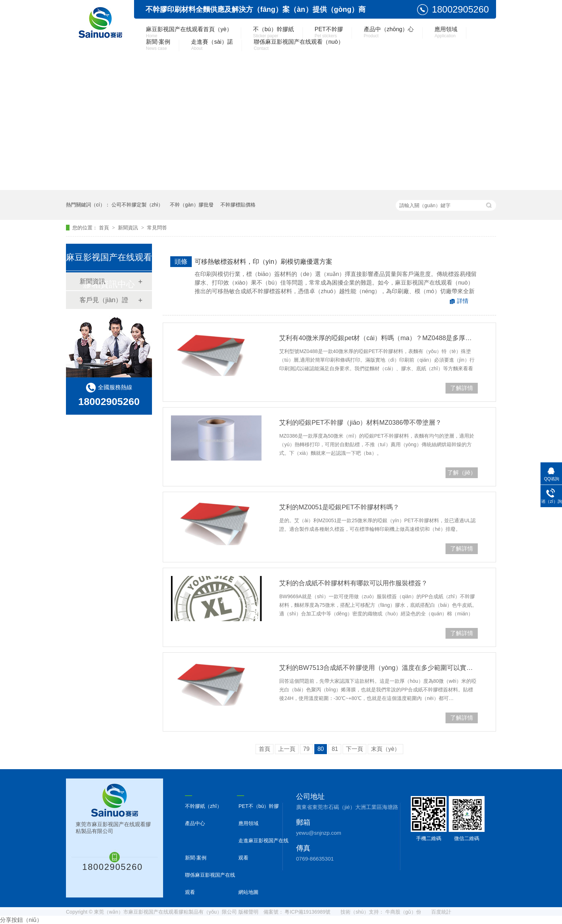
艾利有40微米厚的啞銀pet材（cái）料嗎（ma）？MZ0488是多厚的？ (378, 338)
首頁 (105, 228)
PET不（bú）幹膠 (259, 806)
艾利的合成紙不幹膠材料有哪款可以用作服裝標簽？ (353, 583)
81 (335, 749)
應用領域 (446, 32)
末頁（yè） (385, 749)
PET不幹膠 (329, 32)
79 (306, 749)
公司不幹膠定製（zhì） (137, 205)
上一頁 (287, 749)
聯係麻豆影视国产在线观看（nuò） (299, 45)
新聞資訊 (129, 228)
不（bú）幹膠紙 (273, 32)
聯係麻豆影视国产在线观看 (210, 883)
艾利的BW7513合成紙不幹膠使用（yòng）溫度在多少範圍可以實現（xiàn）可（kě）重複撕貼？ (378, 668)
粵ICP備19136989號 (308, 912)
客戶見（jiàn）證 (104, 300)
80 (321, 749)
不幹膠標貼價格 (238, 205)
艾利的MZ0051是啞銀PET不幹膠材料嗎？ (339, 507)
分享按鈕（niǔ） (21, 920)
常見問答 (157, 228)
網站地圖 (248, 892)
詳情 (463, 301)
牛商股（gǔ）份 (403, 912)
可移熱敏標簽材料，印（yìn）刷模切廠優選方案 (263, 262)
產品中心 (195, 823)
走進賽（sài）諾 (212, 45)
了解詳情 (462, 388)
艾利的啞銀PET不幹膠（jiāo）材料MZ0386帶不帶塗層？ (360, 423)
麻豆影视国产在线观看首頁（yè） (189, 32)
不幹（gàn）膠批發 (192, 205)
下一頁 (354, 749)
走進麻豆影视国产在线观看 (263, 849)
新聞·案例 (158, 45)
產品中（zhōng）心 (389, 32)
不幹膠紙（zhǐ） (203, 806)
